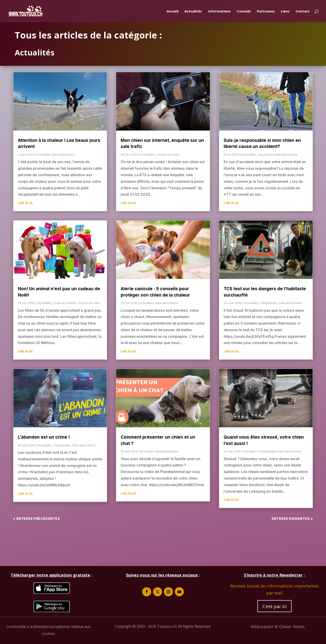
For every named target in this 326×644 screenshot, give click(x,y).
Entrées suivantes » (292, 519)
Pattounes (266, 11)
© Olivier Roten (290, 627)
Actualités (193, 11)
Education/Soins (64, 154)
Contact (303, 11)
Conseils (244, 11)
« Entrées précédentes (37, 519)
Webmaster (263, 627)
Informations (219, 11)
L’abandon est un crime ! (44, 437)
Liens (285, 11)
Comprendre (62, 445)
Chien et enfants (65, 303)
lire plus (25, 203)
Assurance (265, 154)
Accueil (173, 11)
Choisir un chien (89, 303)
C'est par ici (274, 606)
